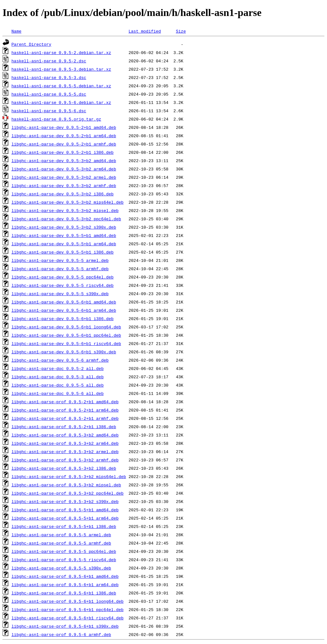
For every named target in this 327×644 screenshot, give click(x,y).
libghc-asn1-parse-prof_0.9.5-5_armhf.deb (61, 543)
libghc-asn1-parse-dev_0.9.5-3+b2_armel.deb (64, 177)
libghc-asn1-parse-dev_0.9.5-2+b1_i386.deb (63, 152)
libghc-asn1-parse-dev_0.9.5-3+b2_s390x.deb (64, 227)
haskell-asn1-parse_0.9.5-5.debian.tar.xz (61, 86)
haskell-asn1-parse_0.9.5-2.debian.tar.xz (61, 52)
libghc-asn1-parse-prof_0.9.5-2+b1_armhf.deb (65, 418)
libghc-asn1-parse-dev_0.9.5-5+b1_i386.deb (63, 252)
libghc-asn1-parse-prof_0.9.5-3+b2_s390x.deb (65, 501)
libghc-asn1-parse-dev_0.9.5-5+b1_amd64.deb (64, 235)
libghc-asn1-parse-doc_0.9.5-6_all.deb (58, 393)
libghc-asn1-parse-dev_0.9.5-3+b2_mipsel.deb (65, 210)
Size (181, 31)
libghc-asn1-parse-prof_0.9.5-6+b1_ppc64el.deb (68, 609)
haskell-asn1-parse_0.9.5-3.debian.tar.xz (61, 69)
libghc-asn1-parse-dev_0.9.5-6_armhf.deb (60, 360)
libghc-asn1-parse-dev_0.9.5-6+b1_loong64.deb (66, 327)
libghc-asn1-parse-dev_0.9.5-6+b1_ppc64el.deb (66, 335)
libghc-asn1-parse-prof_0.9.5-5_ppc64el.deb (64, 551)
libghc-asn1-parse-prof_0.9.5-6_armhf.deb (61, 634)
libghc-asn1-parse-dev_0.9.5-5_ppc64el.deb (63, 277)
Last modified (144, 31)
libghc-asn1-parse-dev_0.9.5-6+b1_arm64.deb (64, 310)
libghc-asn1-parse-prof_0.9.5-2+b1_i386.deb (64, 427)
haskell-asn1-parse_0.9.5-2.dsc (49, 61)
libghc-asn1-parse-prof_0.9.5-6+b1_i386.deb (64, 593)
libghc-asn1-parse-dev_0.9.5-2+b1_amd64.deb (64, 127)
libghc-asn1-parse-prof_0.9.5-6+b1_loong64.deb (68, 601)
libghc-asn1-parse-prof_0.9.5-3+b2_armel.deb (65, 452)
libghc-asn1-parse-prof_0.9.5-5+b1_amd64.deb (65, 510)
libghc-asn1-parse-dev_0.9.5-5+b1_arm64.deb (64, 244)
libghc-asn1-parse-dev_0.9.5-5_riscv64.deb (63, 285)
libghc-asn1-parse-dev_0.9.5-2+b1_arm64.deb (64, 136)
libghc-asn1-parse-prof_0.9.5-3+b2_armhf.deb (65, 460)
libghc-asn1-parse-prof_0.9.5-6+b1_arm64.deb (65, 585)
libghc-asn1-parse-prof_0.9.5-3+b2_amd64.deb (65, 435)
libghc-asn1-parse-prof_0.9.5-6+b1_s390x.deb (65, 626)
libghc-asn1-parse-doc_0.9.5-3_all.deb (58, 377)
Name (16, 31)
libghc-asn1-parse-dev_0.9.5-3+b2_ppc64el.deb (66, 219)
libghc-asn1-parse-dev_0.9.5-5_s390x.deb (60, 294)
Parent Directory (31, 44)
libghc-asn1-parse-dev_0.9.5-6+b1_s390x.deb (64, 352)
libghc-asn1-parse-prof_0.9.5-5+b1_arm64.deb (65, 518)
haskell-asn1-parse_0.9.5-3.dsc (49, 77)
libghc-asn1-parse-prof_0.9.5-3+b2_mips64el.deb (69, 476)
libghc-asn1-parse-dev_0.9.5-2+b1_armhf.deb (64, 144)
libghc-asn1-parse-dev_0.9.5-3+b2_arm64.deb (64, 169)
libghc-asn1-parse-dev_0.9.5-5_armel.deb (60, 260)
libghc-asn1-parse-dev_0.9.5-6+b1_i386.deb (63, 318)
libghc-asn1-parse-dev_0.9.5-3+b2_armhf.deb (64, 185)
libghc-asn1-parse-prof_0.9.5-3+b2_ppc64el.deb (68, 493)
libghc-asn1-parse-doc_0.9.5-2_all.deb (58, 368)
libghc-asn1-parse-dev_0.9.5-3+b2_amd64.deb (64, 161)
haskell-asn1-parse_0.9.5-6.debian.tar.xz (61, 102)
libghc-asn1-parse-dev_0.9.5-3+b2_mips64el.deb (68, 202)
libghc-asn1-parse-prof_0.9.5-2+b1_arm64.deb (65, 410)
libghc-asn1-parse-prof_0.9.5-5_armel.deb (61, 535)
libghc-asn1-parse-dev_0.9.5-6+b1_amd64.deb (64, 302)
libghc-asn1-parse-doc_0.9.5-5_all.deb (58, 385)
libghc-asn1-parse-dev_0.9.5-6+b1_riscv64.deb (66, 343)
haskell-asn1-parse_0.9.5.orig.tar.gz (56, 119)
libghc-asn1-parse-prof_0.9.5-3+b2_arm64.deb (65, 443)
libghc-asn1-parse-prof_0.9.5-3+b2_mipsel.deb (66, 485)
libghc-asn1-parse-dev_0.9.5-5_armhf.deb (60, 269)
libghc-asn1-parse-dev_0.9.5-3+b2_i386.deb (63, 194)
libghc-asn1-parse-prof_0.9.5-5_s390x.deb (61, 568)
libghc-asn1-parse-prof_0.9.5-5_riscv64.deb (64, 560)
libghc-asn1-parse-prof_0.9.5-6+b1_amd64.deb (65, 576)
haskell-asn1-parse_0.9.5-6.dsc (49, 111)
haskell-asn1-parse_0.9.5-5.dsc (49, 94)
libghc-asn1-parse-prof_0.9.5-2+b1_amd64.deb (65, 402)
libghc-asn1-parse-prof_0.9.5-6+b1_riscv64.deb (68, 618)
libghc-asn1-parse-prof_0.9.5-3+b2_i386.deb (64, 468)
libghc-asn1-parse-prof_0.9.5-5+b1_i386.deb (64, 526)
